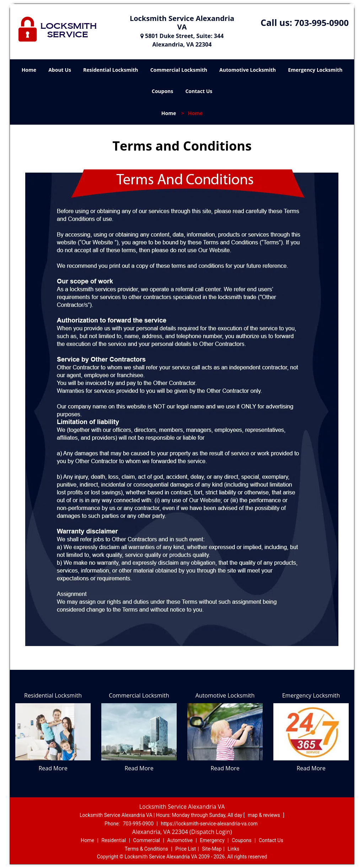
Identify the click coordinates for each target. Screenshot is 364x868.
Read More (53, 768)
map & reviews (264, 815)
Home (29, 70)
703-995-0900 (322, 23)
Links (233, 849)
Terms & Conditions (146, 849)
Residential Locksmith (111, 70)
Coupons (162, 91)
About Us (60, 70)
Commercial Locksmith (179, 70)
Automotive (180, 840)
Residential (114, 840)
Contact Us (199, 91)
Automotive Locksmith (248, 70)
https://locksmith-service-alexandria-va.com (209, 824)
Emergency (212, 840)
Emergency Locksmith (315, 70)
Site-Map (212, 849)
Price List (186, 849)
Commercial (147, 840)
